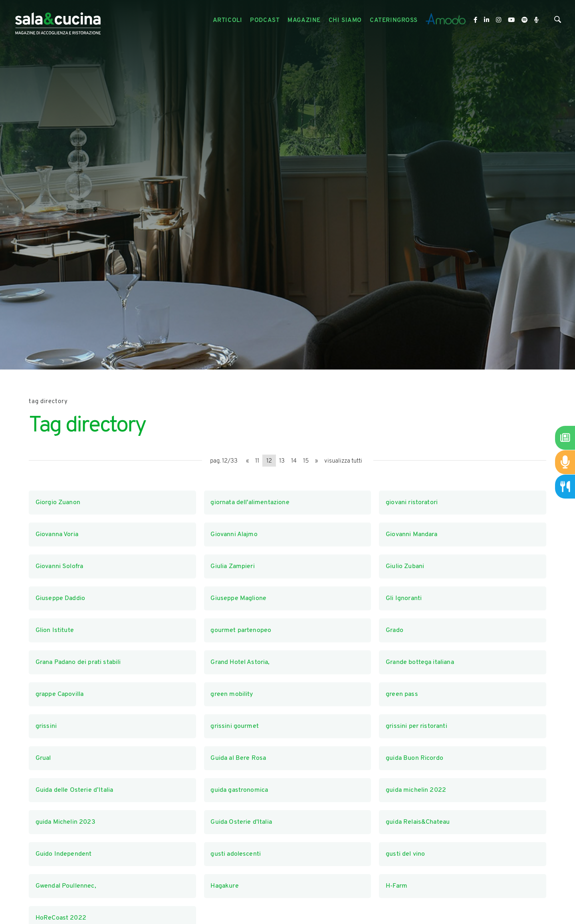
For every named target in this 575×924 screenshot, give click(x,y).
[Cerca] (558, 21)
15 (306, 461)
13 (282, 461)
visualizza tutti (343, 461)
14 (294, 461)
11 (257, 461)
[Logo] (58, 21)
